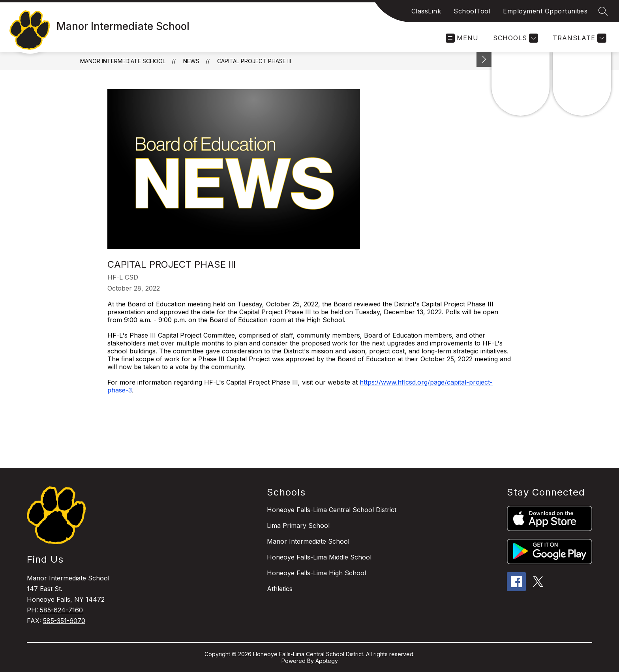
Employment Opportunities (545, 11)
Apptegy (327, 661)
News (191, 61)
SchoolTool (472, 11)
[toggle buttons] (484, 59)
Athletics (280, 589)
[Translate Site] (579, 38)
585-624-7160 (61, 610)
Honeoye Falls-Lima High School (316, 573)
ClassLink (426, 11)
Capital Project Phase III (254, 61)
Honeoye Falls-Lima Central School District (332, 510)
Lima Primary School (298, 526)
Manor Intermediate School (123, 61)
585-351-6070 (64, 621)
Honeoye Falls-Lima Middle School (319, 557)
